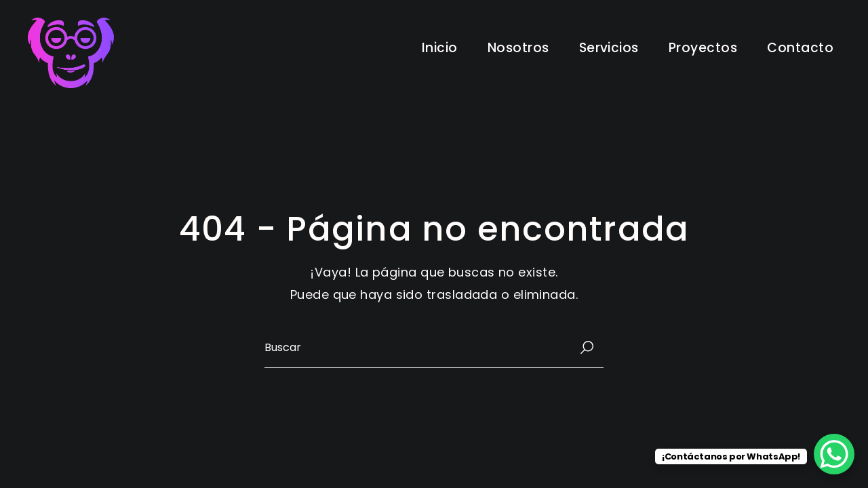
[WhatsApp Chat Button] (834, 454)
